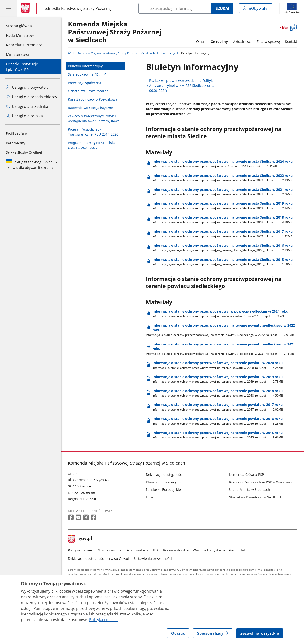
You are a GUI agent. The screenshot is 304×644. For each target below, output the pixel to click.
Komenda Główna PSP (248, 474)
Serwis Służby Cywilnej (24, 152)
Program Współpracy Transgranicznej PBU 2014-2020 (95, 132)
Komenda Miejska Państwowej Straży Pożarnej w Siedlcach (116, 32)
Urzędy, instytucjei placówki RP (22, 67)
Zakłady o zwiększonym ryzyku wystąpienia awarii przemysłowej (96, 118)
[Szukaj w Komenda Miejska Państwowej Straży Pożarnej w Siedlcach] (175, 8)
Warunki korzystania (210, 550)
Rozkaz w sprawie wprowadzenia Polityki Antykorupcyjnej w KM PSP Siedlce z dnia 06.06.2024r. (183, 86)
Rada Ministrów (20, 35)
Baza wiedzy (16, 143)
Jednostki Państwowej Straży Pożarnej (78, 8)
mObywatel (257, 9)
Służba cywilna (111, 550)
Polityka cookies (82, 550)
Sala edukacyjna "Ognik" (89, 74)
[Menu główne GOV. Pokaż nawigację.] (8, 8)
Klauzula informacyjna (165, 482)
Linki (151, 497)
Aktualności (244, 42)
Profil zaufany (17, 133)
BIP (157, 550)
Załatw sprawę (269, 42)
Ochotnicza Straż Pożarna (90, 91)
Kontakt (292, 42)
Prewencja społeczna (86, 83)
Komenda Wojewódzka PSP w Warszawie (262, 482)
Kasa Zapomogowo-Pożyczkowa (94, 99)
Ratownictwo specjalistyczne (92, 108)
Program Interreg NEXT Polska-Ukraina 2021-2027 (94, 145)
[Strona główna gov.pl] (26, 8)
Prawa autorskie (177, 550)
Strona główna (24, 26)
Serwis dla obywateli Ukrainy (32, 165)
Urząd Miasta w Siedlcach (251, 489)
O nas (202, 42)
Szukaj (222, 8)
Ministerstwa (17, 54)
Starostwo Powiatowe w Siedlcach (257, 497)
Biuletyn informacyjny (87, 66)
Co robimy (220, 42)
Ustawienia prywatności (154, 558)
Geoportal (238, 550)
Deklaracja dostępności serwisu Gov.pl (100, 558)
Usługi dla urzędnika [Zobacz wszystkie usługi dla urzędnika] (27, 106)
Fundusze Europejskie (165, 489)
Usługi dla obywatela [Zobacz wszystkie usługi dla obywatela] (27, 87)
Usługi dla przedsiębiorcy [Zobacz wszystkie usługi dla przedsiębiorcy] (31, 97)
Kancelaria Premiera (24, 45)
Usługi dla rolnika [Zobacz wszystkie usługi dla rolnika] (24, 116)
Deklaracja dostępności (166, 474)
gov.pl (81, 539)
